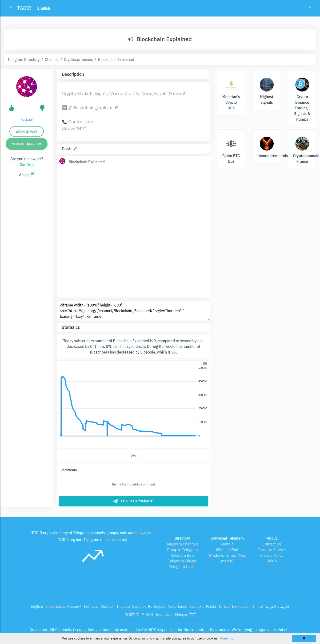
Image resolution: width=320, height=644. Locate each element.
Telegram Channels (182, 544)
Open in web (27, 132)
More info (226, 638)
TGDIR (24, 8)
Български (241, 606)
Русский (74, 606)
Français (91, 606)
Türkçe (224, 606)
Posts (68, 149)
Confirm (27, 164)
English (37, 606)
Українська (55, 606)
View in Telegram (27, 144)
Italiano (123, 606)
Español (139, 606)
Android (227, 544)
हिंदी (192, 614)
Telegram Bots (182, 555)
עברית (258, 606)
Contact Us (272, 544)
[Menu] (205, 364)
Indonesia (164, 614)
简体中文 (132, 614)
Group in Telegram (182, 550)
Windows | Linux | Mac (227, 555)
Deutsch (107, 606)
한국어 (148, 614)
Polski (211, 606)
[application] (133, 402)
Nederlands (177, 606)
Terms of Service (272, 550)
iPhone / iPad (227, 550)
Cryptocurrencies (78, 60)
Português (157, 606)
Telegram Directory (24, 60)
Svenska (196, 606)
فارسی (284, 606)
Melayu (181, 614)
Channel (52, 60)
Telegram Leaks (182, 567)
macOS (227, 561)
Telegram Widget (182, 561)
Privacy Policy (272, 555)
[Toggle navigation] (309, 8)
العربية (271, 606)
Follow (27, 120)
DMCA (272, 561)
